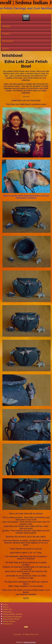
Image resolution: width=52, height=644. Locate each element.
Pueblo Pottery (9, 621)
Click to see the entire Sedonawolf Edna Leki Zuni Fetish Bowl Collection (26, 197)
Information (8, 41)
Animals (6, 26)
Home (5, 604)
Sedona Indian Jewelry (13, 614)
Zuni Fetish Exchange (12, 617)
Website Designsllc (30, 642)
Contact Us (8, 624)
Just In (5, 49)
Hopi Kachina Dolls (11, 619)
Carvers (6, 34)
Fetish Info (7, 609)
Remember (8, 612)
